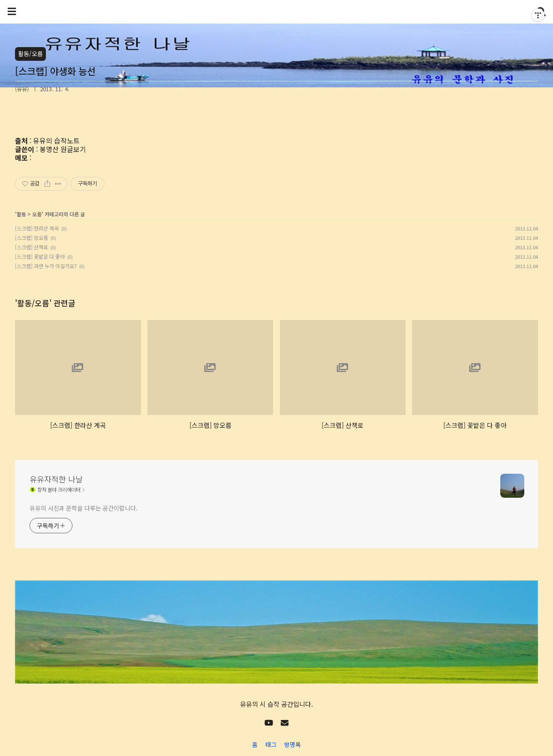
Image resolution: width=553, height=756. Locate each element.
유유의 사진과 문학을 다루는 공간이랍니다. (84, 508)
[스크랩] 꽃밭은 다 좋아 (40, 256)
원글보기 (73, 149)
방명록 (293, 744)
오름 (37, 214)
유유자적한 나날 (56, 479)
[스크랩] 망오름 (32, 238)
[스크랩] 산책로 (32, 247)
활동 (21, 214)
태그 (271, 744)
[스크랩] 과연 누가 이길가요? (46, 266)
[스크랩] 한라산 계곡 (37, 228)
